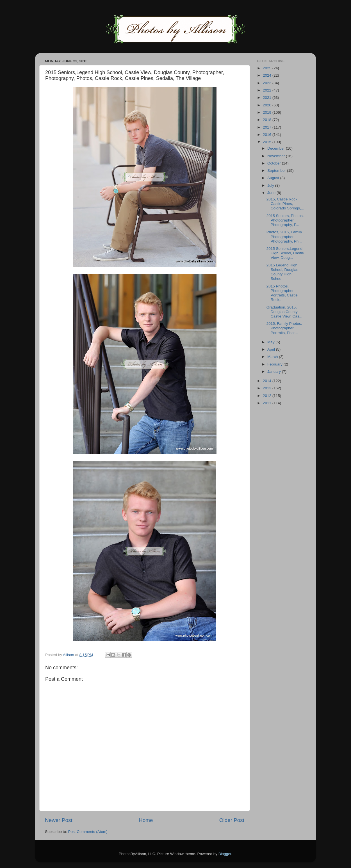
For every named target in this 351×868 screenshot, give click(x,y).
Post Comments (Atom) (88, 832)
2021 (268, 98)
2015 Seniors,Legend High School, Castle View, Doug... (285, 253)
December (277, 148)
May (271, 342)
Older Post (232, 820)
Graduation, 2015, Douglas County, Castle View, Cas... (284, 312)
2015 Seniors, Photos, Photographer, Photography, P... (285, 220)
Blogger (225, 854)
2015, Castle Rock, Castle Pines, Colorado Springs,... (285, 204)
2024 (268, 75)
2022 (268, 90)
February (275, 364)
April (272, 349)
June (272, 193)
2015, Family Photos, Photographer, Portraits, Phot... (284, 328)
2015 (268, 142)
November (277, 156)
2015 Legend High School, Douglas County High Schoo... (282, 272)
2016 (268, 135)
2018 (268, 120)
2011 (268, 403)
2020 (268, 105)
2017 (268, 127)
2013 (268, 388)
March (273, 357)
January (275, 372)
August (274, 178)
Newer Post (59, 820)
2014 (268, 381)
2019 (268, 112)
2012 (268, 396)
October (275, 163)
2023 (268, 83)
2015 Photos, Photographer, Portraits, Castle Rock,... (282, 293)
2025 (268, 68)
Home (146, 820)
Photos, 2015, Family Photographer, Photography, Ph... (284, 237)
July (271, 185)
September (277, 171)
